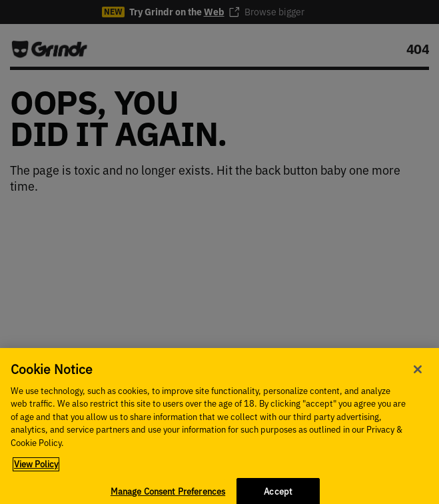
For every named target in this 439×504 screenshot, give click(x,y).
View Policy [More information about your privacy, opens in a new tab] (36, 470)
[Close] (418, 374)
